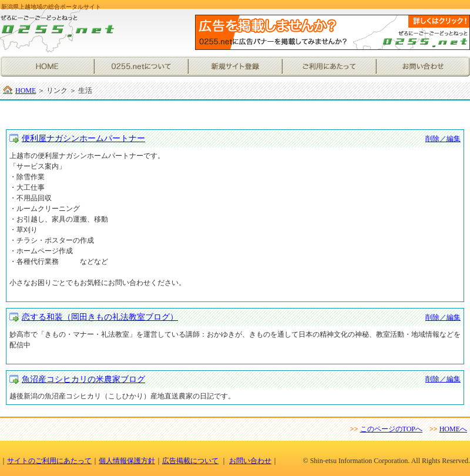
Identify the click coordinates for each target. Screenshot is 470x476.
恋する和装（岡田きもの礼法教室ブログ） (100, 317)
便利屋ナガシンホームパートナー (83, 138)
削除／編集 (443, 139)
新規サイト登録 (235, 66)
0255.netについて (141, 66)
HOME (47, 66)
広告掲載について (190, 461)
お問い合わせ (423, 66)
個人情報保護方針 (127, 461)
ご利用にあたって (329, 66)
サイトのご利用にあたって (49, 461)
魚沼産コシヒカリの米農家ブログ (83, 379)
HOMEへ (453, 429)
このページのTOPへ (391, 429)
